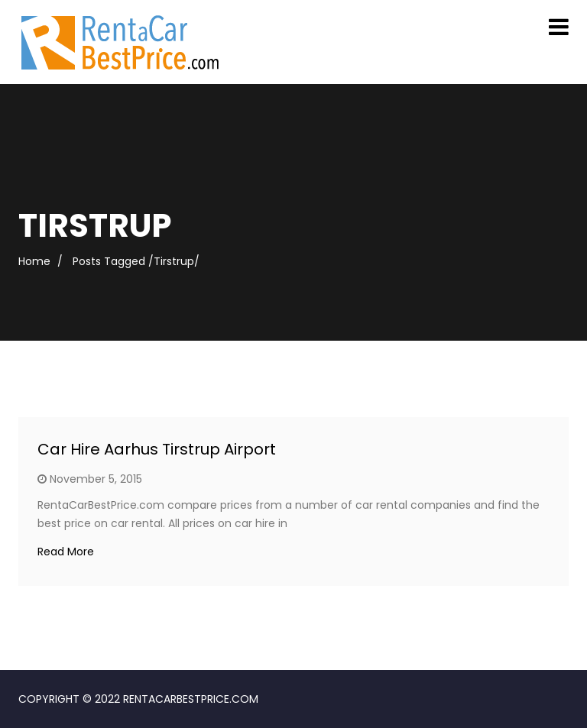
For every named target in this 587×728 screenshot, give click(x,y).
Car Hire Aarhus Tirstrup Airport (157, 449)
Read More (66, 552)
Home (34, 261)
